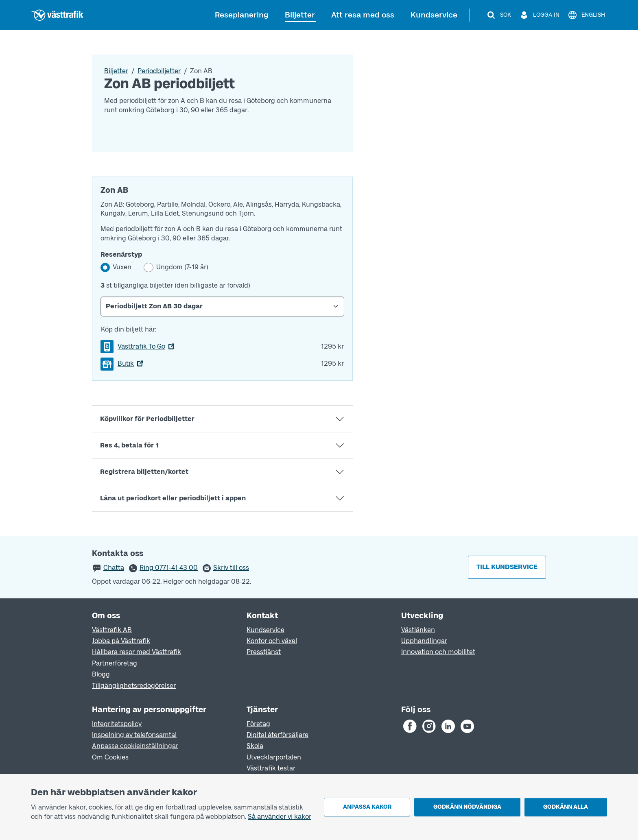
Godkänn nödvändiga (467, 807)
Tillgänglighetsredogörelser (134, 686)
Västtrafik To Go (141, 346)
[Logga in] (539, 15)
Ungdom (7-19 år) (182, 267)
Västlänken (418, 630)
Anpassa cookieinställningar (135, 746)
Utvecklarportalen (274, 757)
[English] (586, 15)
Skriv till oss (231, 568)
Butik (126, 363)
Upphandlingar (424, 641)
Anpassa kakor (367, 807)
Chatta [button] (114, 568)
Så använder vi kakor (280, 817)
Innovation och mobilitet (438, 652)
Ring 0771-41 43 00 (169, 568)
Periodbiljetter (159, 71)
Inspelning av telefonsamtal (134, 735)
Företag (258, 724)
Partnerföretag (115, 663)
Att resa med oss (363, 15)
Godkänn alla (566, 807)
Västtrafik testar (271, 768)
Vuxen (122, 267)
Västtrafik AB (112, 630)
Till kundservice (507, 567)
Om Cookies (110, 757)
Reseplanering (242, 15)
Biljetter (300, 15)
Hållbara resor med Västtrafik (137, 652)
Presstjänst (264, 652)
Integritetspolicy (117, 724)
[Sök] (499, 15)
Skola (255, 746)
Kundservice (434, 15)
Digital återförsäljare (277, 735)
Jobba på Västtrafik (121, 641)
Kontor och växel (272, 641)
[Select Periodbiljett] (222, 306)
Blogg (101, 674)
